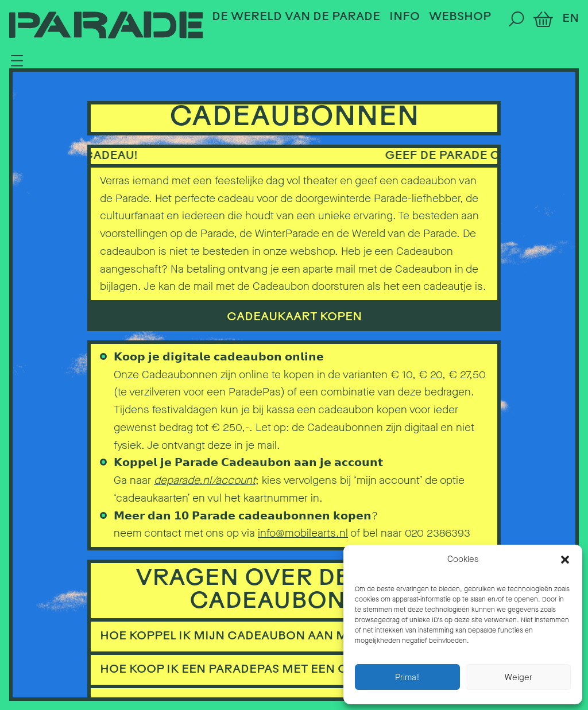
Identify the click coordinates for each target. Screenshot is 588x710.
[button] (565, 560)
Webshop (460, 17)
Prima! (407, 677)
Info (405, 17)
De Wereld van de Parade (296, 17)
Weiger (519, 677)
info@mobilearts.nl (303, 533)
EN (570, 19)
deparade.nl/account (205, 480)
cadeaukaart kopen (294, 317)
